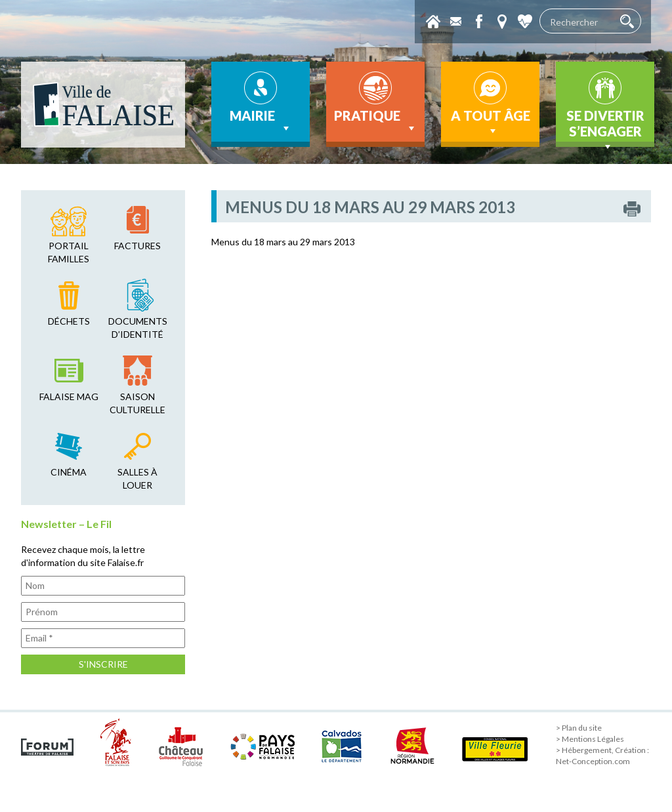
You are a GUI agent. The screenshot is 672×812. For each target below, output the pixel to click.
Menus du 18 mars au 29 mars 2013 (283, 242)
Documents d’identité (138, 328)
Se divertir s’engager (605, 127)
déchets (69, 321)
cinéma (69, 472)
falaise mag (69, 396)
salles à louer (137, 478)
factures (137, 246)
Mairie (261, 121)
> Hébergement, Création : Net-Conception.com (602, 756)
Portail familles (69, 252)
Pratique (376, 121)
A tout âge (491, 123)
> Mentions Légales (590, 739)
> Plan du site (579, 728)
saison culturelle (137, 403)
